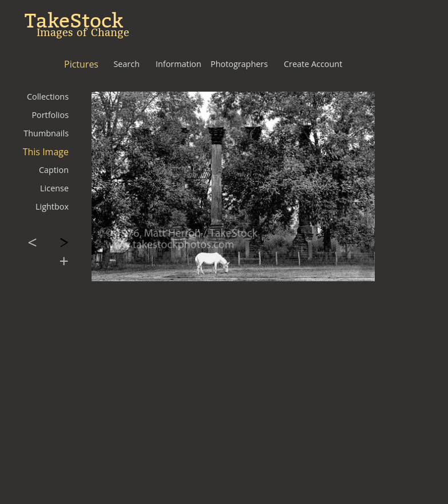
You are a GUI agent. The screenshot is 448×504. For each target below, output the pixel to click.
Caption (54, 170)
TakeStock (74, 21)
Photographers (239, 64)
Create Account (313, 64)
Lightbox (52, 206)
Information (179, 64)
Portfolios (50, 115)
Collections (48, 97)
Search (126, 64)
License (54, 188)
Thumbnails (46, 133)
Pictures (81, 64)
